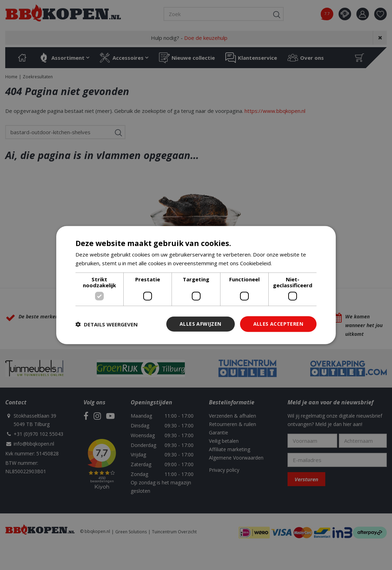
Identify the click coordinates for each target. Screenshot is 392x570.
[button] (107, 324)
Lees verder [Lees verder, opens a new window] (288, 263)
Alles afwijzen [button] (201, 324)
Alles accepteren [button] (278, 324)
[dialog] (196, 285)
